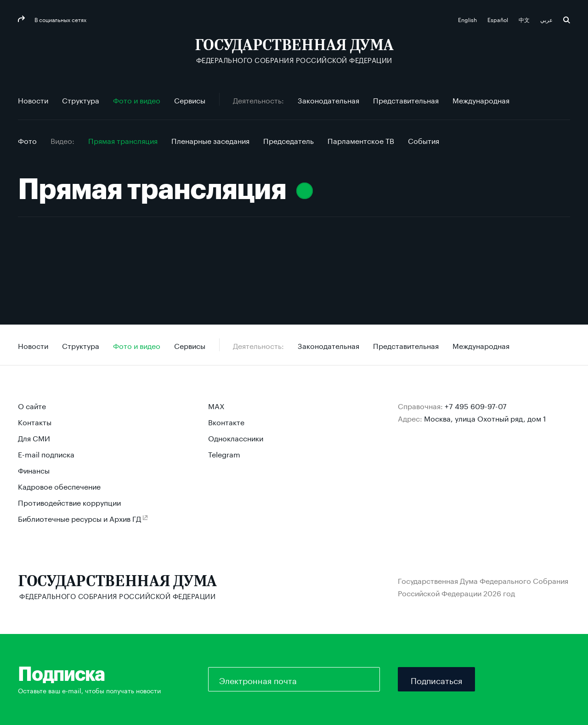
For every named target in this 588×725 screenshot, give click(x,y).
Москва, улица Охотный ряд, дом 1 (485, 418)
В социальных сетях (60, 19)
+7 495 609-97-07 (476, 405)
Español (498, 19)
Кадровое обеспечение (59, 486)
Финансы (34, 470)
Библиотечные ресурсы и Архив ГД (79, 518)
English (468, 19)
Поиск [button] (567, 20)
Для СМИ (34, 437)
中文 (525, 19)
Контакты (35, 421)
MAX (216, 405)
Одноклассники (236, 437)
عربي (547, 19)
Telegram (224, 454)
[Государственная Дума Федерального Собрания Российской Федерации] (294, 51)
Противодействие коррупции (69, 502)
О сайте (32, 405)
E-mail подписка (46, 454)
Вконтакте (226, 421)
